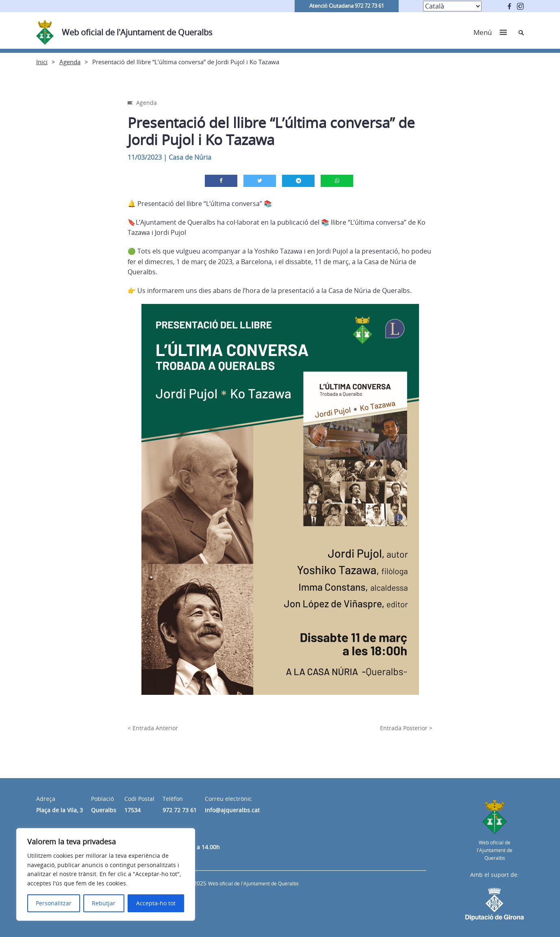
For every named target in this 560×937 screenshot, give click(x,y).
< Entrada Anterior (153, 728)
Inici (42, 62)
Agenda (70, 62)
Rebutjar (104, 903)
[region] (106, 874)
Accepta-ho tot (156, 903)
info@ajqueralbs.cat (232, 810)
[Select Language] (452, 6)
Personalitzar (54, 903)
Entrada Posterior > (406, 728)
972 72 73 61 (180, 810)
